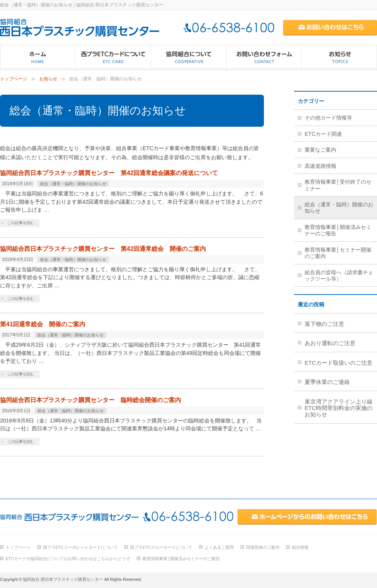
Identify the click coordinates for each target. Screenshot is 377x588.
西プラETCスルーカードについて (161, 547)
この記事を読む (21, 223)
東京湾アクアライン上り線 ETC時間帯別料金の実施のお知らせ (341, 408)
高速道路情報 (320, 166)
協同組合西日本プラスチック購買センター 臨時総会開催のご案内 (90, 400)
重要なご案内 (320, 150)
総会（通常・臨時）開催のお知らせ (73, 184)
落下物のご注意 (324, 324)
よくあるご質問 (219, 547)
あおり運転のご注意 (330, 343)
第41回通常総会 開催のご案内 (43, 324)
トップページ (14, 79)
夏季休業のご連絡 (327, 382)
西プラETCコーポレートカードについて (80, 547)
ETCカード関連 (323, 134)
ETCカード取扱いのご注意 (339, 363)
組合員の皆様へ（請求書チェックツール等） (339, 276)
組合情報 (300, 547)
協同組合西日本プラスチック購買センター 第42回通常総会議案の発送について (109, 173)
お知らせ (48, 79)
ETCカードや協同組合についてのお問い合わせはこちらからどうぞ (68, 559)
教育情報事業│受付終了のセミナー (338, 185)
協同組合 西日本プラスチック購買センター (63, 579)
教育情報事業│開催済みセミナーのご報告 (338, 230)
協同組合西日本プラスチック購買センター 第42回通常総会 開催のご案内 (103, 249)
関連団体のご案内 (263, 547)
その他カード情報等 (328, 118)
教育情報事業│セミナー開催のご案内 (338, 253)
